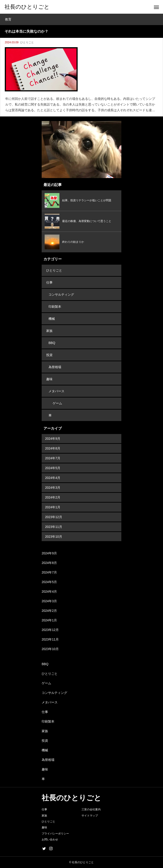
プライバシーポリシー (55, 834)
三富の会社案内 (91, 809)
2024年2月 (53, 497)
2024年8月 (53, 448)
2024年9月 (53, 439)
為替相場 (55, 367)
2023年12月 (54, 517)
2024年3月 (53, 488)
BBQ (52, 343)
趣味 (49, 379)
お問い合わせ (50, 840)
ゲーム (57, 403)
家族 (49, 331)
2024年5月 (53, 468)
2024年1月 (53, 507)
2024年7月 (53, 458)
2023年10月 (54, 537)
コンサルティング (61, 294)
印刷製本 (55, 307)
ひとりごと (27, 42)
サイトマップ (90, 816)
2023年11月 (54, 527)
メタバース (56, 391)
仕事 (49, 282)
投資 (49, 355)
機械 (52, 319)
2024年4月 (53, 478)
